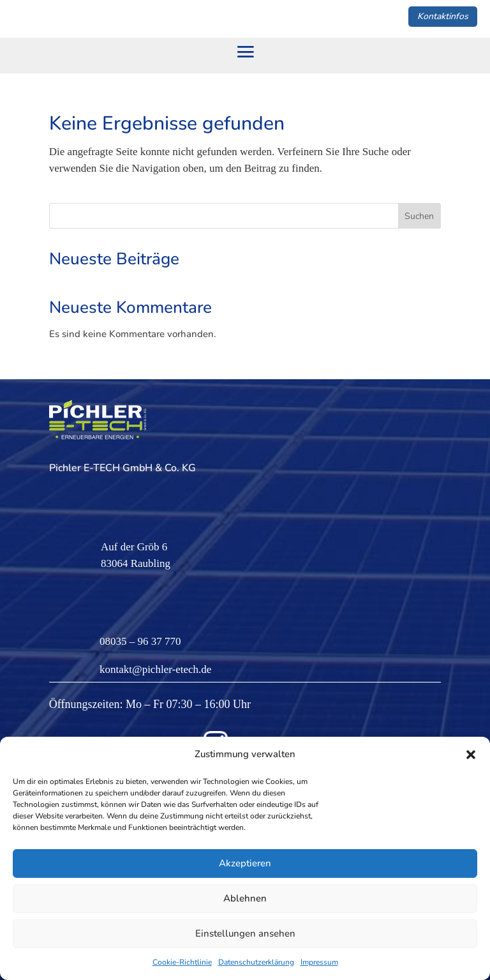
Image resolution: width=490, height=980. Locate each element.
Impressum (319, 962)
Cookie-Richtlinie (182, 962)
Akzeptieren (245, 863)
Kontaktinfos (443, 16)
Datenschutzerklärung (256, 962)
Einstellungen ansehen (245, 933)
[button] (471, 755)
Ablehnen (245, 898)
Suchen (419, 216)
